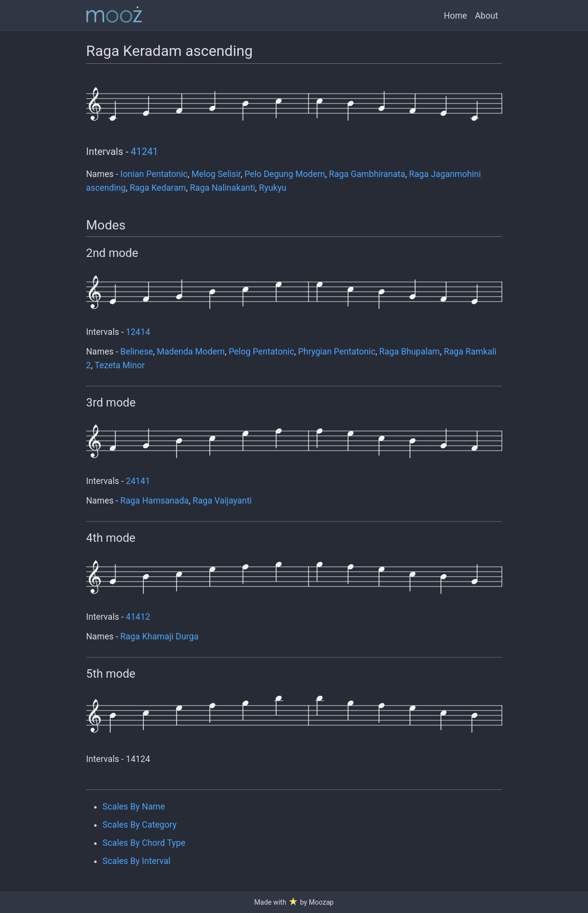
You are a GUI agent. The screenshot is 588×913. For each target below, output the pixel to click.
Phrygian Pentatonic (337, 352)
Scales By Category (140, 825)
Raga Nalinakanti (222, 188)
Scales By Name (134, 807)
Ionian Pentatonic (154, 174)
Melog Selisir (216, 174)
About (486, 16)
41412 (138, 617)
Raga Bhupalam (409, 352)
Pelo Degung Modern (285, 174)
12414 (138, 332)
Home (455, 16)
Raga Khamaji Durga (159, 636)
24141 (138, 481)
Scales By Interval (136, 861)
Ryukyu (273, 188)
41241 (145, 152)
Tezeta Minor (120, 365)
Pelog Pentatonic (261, 352)
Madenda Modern (191, 352)
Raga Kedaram (158, 188)
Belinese (137, 352)
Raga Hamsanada (154, 501)
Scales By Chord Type (144, 843)
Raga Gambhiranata (367, 174)
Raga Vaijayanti (222, 501)
